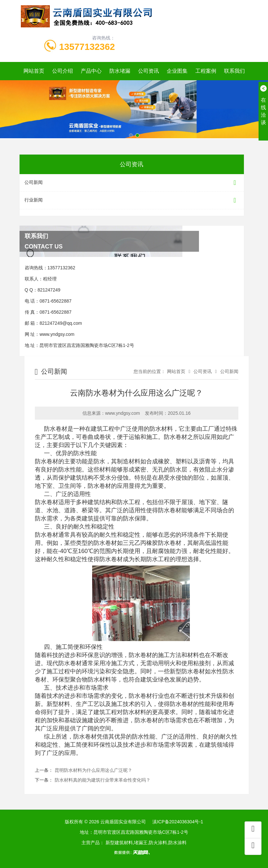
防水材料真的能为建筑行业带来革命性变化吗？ (103, 780)
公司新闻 (132, 183)
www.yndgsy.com (57, 334)
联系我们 (234, 71)
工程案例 (206, 71)
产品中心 (91, 71)
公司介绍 (63, 71)
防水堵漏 (120, 71)
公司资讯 (148, 71)
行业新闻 (132, 200)
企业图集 (177, 71)
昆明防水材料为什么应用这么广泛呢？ (93, 770)
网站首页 (34, 71)
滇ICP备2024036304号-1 (178, 822)
